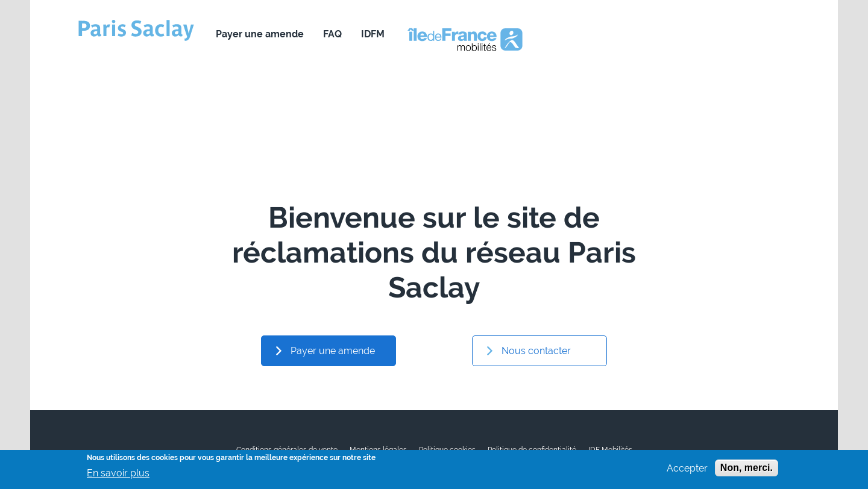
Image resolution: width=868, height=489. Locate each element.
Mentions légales (378, 450)
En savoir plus (118, 475)
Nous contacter (454, 34)
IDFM (373, 34)
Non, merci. (747, 470)
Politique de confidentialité (532, 450)
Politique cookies (447, 450)
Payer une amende (260, 34)
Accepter (687, 471)
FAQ (332, 34)
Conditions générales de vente (287, 450)
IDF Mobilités (610, 450)
